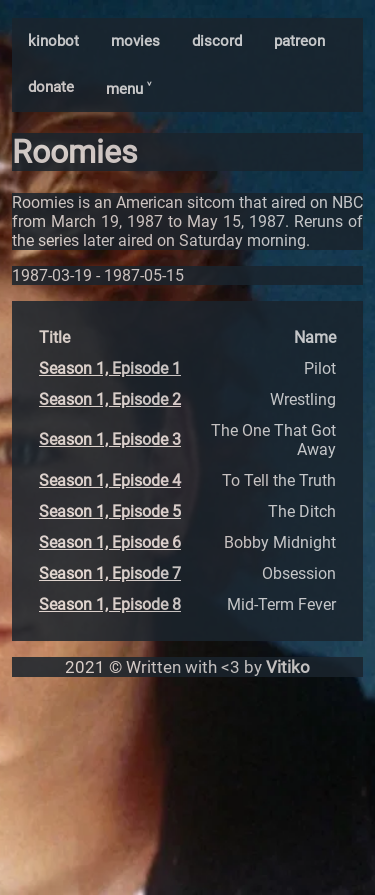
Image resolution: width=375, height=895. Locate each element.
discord (217, 41)
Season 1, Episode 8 (110, 604)
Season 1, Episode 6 (110, 542)
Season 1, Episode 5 (110, 511)
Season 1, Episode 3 (110, 439)
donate (51, 87)
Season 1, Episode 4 (110, 480)
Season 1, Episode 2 (110, 399)
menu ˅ (128, 89)
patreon (299, 41)
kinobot (53, 41)
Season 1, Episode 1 (110, 368)
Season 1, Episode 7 (110, 573)
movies (135, 41)
